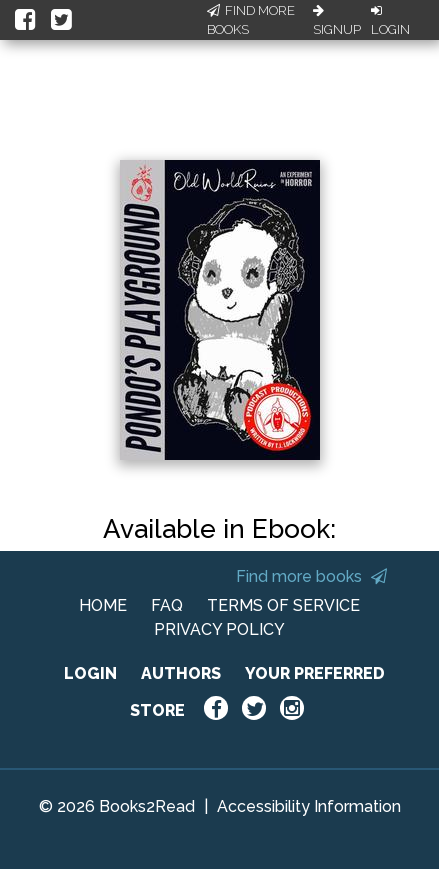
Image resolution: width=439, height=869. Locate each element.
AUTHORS (181, 673)
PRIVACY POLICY (219, 629)
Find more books (311, 576)
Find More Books (251, 20)
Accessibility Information (309, 806)
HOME (103, 605)
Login (390, 21)
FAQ (167, 605)
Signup (337, 21)
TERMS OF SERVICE (283, 605)
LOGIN (90, 673)
